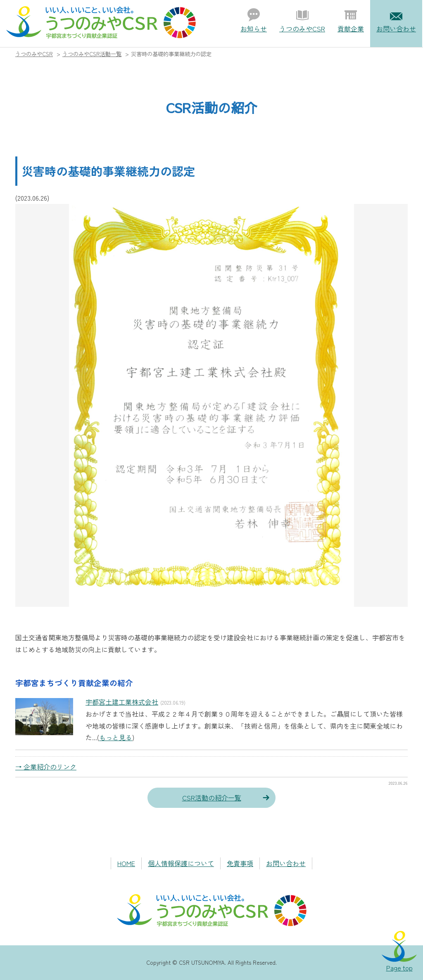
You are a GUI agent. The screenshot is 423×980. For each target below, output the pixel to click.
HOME (126, 863)
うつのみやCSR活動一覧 (92, 54)
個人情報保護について (181, 863)
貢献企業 (351, 28)
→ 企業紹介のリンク (46, 767)
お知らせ (254, 28)
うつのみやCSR (302, 28)
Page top (399, 968)
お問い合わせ (396, 28)
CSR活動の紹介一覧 (212, 798)
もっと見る (116, 737)
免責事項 (240, 863)
